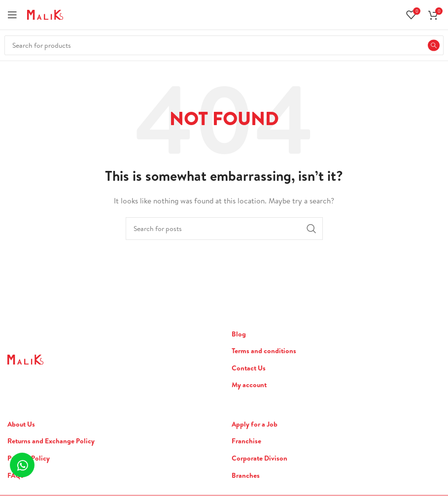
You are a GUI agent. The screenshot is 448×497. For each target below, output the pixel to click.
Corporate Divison (259, 458)
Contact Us (249, 368)
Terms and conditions (264, 351)
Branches (246, 476)
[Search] (224, 45)
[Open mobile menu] (12, 15)
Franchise (246, 441)
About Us (21, 424)
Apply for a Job (255, 424)
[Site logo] (45, 14)
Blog (239, 334)
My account (249, 385)
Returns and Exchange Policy (51, 441)
